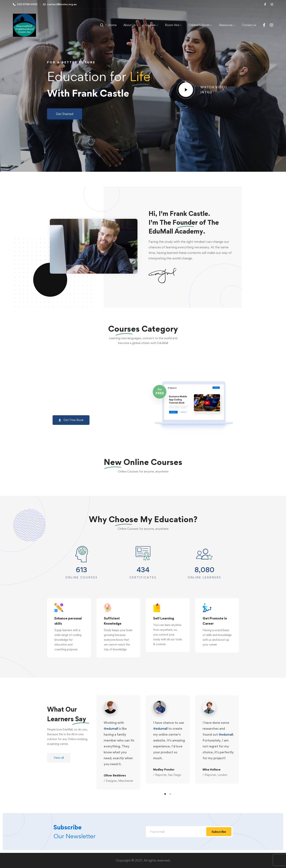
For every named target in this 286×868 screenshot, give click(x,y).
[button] (65, 114)
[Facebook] (264, 25)
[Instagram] (271, 25)
